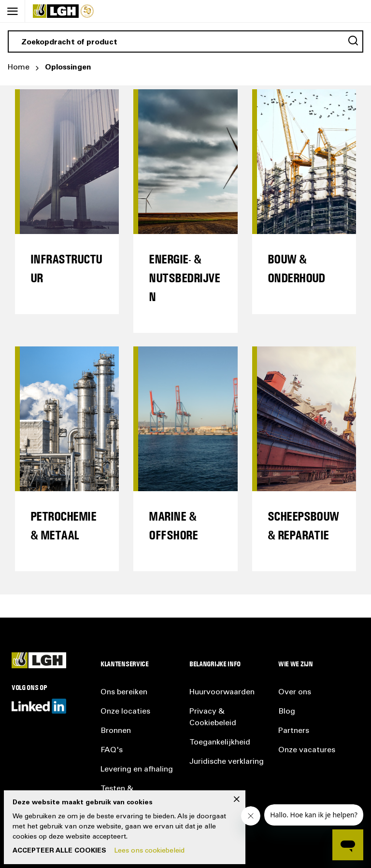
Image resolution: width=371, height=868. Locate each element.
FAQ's (112, 750)
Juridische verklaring (227, 762)
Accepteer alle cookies (59, 851)
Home (19, 68)
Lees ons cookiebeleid (149, 851)
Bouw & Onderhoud (296, 268)
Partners (294, 731)
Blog (287, 712)
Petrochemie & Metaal (63, 525)
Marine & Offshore (173, 525)
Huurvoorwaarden (222, 692)
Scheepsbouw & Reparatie (303, 525)
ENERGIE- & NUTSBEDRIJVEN (184, 278)
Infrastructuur (66, 268)
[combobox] (185, 41)
